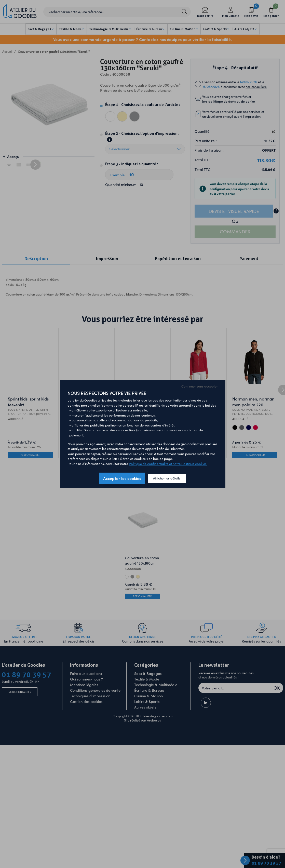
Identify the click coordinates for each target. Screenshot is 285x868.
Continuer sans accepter (200, 386)
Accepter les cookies (122, 478)
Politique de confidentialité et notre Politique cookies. (168, 464)
